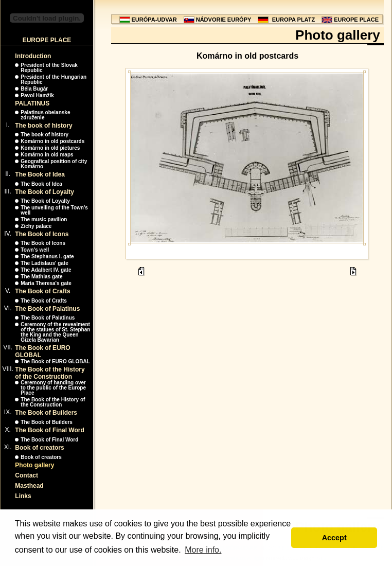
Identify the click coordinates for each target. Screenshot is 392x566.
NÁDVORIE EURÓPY (224, 20)
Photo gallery (34, 465)
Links (23, 496)
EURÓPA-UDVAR (154, 20)
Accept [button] (334, 538)
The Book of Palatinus (47, 309)
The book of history (43, 126)
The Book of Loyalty (44, 192)
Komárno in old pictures (50, 148)
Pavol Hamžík (37, 95)
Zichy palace (36, 226)
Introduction (33, 56)
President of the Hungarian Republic (54, 79)
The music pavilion (44, 219)
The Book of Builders (46, 413)
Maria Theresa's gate (46, 283)
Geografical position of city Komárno (54, 164)
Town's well (35, 250)
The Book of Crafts (42, 291)
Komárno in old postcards (52, 141)
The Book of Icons (42, 234)
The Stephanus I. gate (47, 257)
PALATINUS (32, 103)
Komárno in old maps (47, 155)
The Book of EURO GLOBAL (55, 361)
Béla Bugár (34, 89)
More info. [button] (203, 550)
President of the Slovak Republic (49, 68)
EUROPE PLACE (356, 20)
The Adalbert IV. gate (46, 270)
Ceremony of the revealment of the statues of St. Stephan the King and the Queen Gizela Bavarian (55, 332)
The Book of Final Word (49, 430)
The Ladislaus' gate (44, 263)
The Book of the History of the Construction (50, 373)
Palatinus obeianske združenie (45, 115)
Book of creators (39, 448)
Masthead (29, 486)
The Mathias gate (41, 277)
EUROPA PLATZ (294, 20)
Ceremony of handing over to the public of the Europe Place (53, 388)
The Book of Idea (40, 174)
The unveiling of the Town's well (54, 210)
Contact (26, 475)
